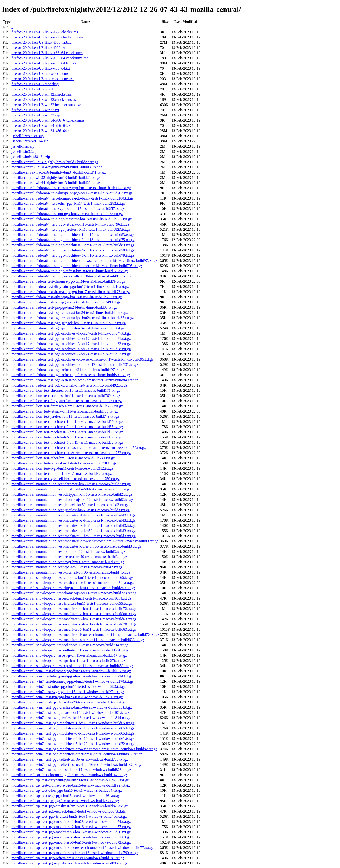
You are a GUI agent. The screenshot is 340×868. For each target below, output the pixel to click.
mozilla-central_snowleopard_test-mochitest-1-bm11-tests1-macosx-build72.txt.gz (74, 609)
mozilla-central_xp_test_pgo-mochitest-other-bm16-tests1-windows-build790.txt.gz (75, 853)
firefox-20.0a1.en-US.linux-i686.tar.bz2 (41, 42)
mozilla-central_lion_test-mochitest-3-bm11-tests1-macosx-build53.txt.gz (67, 432)
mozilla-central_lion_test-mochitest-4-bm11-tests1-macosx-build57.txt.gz (67, 437)
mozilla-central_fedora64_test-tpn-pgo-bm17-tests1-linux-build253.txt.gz (67, 214)
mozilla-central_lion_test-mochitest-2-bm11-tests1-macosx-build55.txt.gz (67, 427)
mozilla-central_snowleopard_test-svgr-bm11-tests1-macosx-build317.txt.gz (69, 655)
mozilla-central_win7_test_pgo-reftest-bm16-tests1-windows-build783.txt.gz (70, 759)
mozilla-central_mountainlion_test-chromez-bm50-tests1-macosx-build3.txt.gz (71, 484)
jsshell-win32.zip (24, 151)
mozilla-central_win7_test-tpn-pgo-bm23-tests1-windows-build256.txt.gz (67, 697)
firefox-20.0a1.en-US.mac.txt (34, 89)
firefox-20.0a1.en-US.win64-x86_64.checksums (48, 120)
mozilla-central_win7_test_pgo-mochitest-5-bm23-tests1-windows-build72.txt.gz (73, 744)
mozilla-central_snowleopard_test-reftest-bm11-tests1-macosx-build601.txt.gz (70, 650)
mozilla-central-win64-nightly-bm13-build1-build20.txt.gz (56, 183)
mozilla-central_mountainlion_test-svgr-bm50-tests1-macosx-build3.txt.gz (68, 562)
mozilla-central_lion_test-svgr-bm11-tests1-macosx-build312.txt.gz (62, 468)
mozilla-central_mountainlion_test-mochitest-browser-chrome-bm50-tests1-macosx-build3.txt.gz (85, 541)
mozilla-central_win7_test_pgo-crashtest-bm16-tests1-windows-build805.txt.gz (71, 707)
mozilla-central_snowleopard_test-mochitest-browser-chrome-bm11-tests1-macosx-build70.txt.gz (85, 635)
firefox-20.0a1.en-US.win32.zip (35, 115)
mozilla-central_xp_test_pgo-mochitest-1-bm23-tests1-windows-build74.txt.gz (71, 822)
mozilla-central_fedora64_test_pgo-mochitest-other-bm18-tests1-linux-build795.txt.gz (77, 266)
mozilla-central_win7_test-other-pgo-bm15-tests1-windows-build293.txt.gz (68, 687)
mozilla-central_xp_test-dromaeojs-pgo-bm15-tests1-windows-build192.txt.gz (70, 785)
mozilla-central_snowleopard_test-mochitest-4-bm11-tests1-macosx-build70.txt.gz (74, 624)
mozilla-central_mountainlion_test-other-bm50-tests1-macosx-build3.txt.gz (68, 551)
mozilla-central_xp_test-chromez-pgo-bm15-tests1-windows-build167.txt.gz (69, 775)
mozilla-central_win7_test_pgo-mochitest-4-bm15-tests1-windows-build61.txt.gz (73, 738)
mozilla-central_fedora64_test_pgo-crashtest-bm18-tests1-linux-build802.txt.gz (71, 219)
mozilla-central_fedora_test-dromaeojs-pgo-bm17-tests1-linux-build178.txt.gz (70, 292)
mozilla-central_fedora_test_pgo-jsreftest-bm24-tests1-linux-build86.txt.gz (68, 328)
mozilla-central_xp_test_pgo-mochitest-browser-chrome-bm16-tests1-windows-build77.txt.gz (82, 848)
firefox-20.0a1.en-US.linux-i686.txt (38, 48)
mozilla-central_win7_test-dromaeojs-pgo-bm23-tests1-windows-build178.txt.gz (72, 681)
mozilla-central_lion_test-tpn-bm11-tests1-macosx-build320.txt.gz (62, 474)
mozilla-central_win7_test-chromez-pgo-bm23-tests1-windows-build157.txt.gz (71, 671)
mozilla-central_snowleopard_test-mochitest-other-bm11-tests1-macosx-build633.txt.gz (78, 640)
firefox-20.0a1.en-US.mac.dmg (35, 84)
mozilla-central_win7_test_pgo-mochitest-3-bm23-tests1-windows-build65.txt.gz (73, 733)
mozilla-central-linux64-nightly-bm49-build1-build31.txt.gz (57, 167)
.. (12, 27)
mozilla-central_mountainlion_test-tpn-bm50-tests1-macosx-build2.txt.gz (67, 567)
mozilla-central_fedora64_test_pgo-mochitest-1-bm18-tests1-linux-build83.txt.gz (73, 235)
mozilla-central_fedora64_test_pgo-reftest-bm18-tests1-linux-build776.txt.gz (70, 271)
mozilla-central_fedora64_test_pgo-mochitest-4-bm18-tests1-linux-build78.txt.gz (73, 250)
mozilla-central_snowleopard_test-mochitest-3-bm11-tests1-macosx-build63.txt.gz (74, 619)
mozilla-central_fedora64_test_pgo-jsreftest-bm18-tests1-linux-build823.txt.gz (71, 229)
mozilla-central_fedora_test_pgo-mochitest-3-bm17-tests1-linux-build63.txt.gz (71, 344)
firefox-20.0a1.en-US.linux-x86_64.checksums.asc (50, 58)
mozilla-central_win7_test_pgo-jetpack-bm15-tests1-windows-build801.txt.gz (70, 713)
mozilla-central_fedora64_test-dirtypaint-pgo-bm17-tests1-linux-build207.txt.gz (72, 193)
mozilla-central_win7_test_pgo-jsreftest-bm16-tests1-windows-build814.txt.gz (71, 718)
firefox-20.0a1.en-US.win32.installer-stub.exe (46, 105)
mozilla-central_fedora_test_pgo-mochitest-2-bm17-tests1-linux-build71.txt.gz (71, 338)
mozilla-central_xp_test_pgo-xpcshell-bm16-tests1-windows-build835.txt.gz (69, 863)
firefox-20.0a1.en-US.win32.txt (35, 110)
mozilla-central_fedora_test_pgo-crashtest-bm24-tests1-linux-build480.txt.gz (70, 313)
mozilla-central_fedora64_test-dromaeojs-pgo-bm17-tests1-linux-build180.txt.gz (72, 198)
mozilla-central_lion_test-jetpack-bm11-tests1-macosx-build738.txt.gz (65, 411)
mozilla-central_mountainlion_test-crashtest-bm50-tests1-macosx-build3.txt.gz (71, 489)
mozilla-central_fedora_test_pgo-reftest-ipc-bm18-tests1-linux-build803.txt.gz (71, 375)
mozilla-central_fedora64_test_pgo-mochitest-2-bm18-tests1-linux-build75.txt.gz (73, 240)
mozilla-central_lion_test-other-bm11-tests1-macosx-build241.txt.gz (63, 458)
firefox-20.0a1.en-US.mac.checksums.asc (43, 79)
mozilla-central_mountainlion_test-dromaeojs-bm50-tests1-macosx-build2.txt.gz (72, 500)
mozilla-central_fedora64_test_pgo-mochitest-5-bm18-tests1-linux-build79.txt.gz (73, 255)
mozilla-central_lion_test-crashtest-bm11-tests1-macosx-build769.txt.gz (66, 396)
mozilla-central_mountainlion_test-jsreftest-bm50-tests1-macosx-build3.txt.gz (70, 510)
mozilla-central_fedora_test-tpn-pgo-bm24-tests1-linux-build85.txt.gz (64, 307)
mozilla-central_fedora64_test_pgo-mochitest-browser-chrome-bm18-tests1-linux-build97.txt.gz (84, 261)
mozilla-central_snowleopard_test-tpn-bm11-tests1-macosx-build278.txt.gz (68, 661)
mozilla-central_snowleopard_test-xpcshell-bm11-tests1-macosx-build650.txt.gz (72, 666)
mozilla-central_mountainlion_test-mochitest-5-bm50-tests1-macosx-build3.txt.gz (73, 536)
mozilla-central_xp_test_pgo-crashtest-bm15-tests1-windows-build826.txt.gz (70, 806)
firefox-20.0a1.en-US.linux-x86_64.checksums (47, 53)
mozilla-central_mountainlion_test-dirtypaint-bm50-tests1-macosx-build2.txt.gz (72, 494)
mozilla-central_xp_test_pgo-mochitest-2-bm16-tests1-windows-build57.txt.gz (71, 827)
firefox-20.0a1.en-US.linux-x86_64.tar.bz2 (44, 63)
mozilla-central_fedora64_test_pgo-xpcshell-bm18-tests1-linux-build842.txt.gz (71, 276)
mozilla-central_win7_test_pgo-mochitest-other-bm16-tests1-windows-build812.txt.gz (77, 754)
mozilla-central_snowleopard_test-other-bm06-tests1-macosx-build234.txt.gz (70, 645)
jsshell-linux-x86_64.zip (30, 141)
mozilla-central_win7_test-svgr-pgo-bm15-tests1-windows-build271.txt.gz (68, 692)
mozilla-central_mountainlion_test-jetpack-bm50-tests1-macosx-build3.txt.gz (70, 505)
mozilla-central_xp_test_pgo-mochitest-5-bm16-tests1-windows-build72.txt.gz (71, 842)
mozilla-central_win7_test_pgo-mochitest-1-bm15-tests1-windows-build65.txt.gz (73, 723)
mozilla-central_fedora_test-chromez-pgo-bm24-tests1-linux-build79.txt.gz (68, 281)
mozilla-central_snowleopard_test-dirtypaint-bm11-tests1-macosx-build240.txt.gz (73, 588)
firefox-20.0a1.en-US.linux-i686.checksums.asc (47, 37)
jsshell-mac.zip (23, 146)
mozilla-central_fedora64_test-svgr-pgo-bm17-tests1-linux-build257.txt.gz (68, 209)
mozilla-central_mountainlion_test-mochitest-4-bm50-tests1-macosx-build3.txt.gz (73, 531)
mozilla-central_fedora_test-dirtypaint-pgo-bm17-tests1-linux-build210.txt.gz (70, 287)
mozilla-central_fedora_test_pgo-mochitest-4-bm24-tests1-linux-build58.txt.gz (71, 349)
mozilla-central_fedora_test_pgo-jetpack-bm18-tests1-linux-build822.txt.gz (68, 323)
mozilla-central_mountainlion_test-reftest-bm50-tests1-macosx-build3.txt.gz (69, 557)
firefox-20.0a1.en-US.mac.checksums (40, 74)
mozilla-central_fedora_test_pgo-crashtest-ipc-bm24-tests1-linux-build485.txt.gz (72, 318)
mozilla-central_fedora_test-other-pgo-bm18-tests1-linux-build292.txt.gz (66, 297)
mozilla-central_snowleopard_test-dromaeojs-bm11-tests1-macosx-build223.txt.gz (74, 593)
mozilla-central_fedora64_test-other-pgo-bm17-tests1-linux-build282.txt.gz (68, 203)
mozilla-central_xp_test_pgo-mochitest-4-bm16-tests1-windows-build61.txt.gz (71, 837)
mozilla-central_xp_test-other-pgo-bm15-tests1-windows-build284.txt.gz (66, 790)
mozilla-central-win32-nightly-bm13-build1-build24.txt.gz (56, 177)
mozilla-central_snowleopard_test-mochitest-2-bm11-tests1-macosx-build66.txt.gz (74, 614)
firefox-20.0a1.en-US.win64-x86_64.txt (41, 126)
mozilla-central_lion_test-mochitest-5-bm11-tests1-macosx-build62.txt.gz (67, 442)
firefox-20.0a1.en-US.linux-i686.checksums (45, 32)
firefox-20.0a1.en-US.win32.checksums (41, 94)
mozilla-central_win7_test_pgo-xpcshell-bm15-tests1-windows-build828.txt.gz (71, 770)
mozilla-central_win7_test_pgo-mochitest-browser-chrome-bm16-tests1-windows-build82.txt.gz (84, 749)
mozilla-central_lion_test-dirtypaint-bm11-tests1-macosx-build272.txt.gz (66, 401)
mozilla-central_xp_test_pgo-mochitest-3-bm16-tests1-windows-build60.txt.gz (71, 832)
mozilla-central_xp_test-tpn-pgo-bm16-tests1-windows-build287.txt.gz (65, 801)
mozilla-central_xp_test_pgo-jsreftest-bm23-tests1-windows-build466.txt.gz (69, 816)
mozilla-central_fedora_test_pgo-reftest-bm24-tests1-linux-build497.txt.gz (68, 370)
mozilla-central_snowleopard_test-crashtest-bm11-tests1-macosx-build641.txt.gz (72, 583)
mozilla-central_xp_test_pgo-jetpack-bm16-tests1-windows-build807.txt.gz (68, 811)
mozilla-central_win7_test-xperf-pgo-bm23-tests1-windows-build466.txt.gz (68, 702)
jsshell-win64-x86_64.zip (31, 157)
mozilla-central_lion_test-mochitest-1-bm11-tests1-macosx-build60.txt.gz (67, 422)
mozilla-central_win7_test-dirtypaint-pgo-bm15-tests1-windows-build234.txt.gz (72, 676)
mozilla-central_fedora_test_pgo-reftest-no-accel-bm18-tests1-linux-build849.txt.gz (75, 380)
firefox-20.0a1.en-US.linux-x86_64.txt (41, 68)
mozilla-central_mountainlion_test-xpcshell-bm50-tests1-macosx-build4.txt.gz (71, 572)
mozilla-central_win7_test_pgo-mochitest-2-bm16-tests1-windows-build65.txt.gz (73, 728)
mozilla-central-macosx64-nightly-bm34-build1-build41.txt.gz (59, 172)
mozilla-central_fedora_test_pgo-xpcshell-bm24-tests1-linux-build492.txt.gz (69, 385)
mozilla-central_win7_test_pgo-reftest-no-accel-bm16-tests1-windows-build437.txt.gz (77, 764)
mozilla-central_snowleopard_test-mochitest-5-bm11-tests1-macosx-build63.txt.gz (74, 629)
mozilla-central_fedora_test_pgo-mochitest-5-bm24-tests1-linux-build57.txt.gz (71, 354)
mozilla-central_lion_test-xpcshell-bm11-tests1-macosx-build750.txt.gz (65, 479)
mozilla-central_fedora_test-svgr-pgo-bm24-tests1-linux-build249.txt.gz (66, 302)
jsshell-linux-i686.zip (27, 136)
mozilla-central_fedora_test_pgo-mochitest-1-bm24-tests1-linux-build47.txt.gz (71, 333)
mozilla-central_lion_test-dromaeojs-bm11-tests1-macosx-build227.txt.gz (67, 406)
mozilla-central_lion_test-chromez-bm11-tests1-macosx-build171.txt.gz (66, 390)
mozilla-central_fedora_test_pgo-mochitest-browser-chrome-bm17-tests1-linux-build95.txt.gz (82, 359)
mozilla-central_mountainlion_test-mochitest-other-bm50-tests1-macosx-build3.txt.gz (76, 546)
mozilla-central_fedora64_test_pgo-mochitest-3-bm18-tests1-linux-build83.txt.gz (73, 245)
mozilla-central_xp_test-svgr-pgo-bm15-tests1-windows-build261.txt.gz (66, 796)
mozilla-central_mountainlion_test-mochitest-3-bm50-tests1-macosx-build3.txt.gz (73, 525)
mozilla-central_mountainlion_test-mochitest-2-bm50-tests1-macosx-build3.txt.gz (73, 520)
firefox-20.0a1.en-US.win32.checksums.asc (44, 100)
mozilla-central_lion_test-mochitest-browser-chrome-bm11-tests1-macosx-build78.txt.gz (79, 448)
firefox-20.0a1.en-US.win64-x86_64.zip (42, 131)
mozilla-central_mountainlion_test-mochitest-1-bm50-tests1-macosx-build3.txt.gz (73, 515)
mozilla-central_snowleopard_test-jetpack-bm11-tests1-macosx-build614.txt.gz (71, 598)
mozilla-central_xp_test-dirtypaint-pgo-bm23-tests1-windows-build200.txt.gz (70, 780)
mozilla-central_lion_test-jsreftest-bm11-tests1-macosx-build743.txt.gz (65, 416)
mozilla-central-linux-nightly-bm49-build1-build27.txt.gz (55, 162)
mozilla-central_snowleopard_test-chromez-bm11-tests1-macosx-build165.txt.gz (72, 577)
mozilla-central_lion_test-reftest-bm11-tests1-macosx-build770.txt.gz (64, 463)
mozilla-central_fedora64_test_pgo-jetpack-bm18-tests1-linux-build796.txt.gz (70, 224)
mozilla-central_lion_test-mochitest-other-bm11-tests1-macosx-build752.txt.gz (71, 453)
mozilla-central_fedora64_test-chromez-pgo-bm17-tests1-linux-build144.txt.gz (71, 188)
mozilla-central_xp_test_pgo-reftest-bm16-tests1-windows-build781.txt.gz (68, 858)
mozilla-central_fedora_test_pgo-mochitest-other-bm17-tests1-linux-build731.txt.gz (75, 364)
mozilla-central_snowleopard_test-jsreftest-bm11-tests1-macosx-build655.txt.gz (72, 603)
